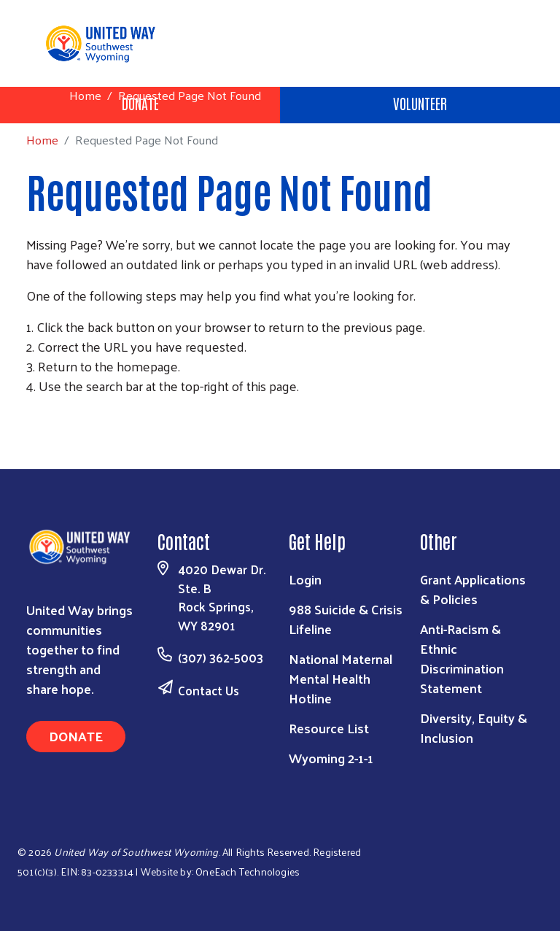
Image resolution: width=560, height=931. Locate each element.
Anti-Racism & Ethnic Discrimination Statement (462, 658)
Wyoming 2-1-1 (331, 758)
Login (305, 579)
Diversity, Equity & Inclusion (474, 727)
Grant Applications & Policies (473, 589)
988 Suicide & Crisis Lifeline (346, 619)
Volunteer (420, 103)
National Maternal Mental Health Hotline (341, 678)
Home (85, 95)
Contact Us (209, 690)
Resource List (329, 728)
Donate (76, 736)
